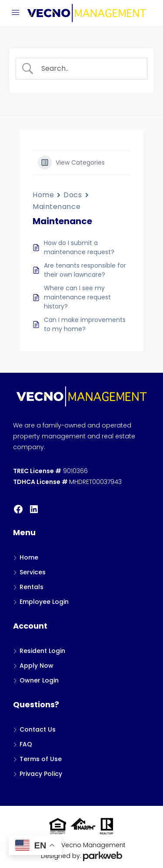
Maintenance (57, 207)
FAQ (26, 744)
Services (33, 572)
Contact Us (38, 729)
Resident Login (42, 651)
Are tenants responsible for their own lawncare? (85, 270)
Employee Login (44, 602)
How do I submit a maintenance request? (79, 247)
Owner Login (39, 680)
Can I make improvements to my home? (85, 324)
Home (43, 195)
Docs (73, 195)
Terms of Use (41, 759)
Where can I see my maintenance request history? (77, 297)
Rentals (32, 587)
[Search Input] (89, 69)
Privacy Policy (41, 774)
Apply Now (37, 666)
